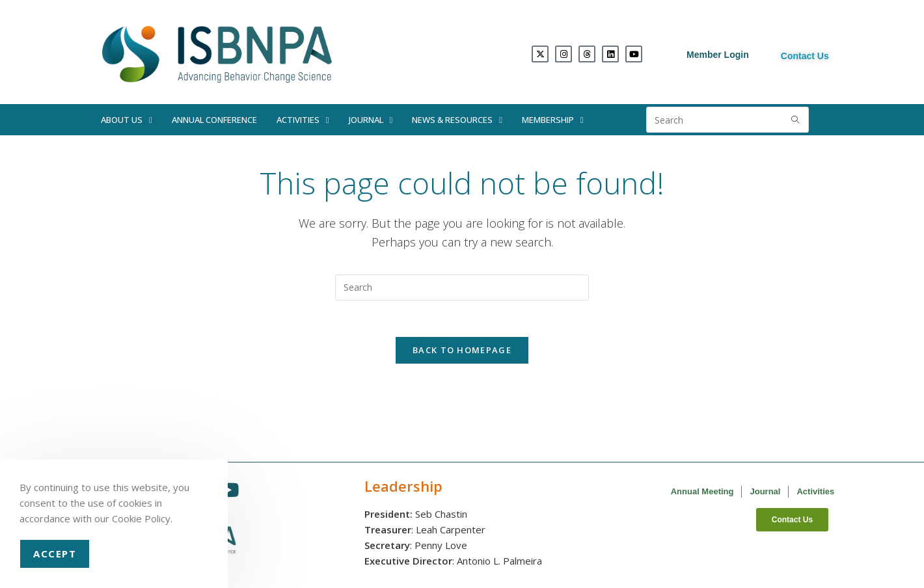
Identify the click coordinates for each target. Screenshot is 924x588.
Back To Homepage (462, 353)
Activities (303, 120)
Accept (55, 554)
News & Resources (457, 120)
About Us (127, 120)
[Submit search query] (796, 120)
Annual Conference (214, 120)
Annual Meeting (702, 495)
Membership (553, 120)
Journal (371, 120)
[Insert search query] (462, 287)
